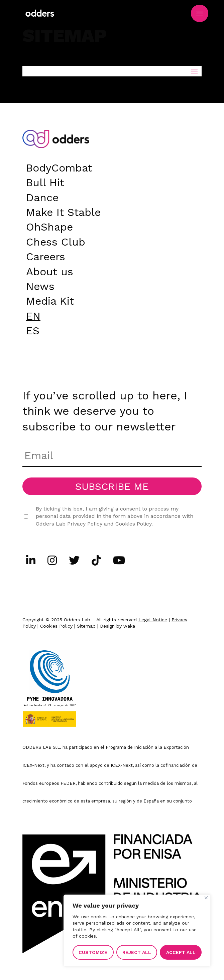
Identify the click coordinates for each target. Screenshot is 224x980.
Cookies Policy (133, 524)
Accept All (181, 952)
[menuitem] (33, 315)
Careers (46, 255)
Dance (42, 196)
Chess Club (56, 241)
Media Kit (50, 300)
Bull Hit (45, 181)
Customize (93, 952)
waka (129, 626)
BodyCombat (59, 167)
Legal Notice (153, 620)
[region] (137, 931)
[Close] (206, 898)
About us (50, 270)
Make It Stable (63, 211)
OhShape (49, 226)
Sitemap (86, 626)
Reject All (137, 952)
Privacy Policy (85, 524)
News (40, 285)
